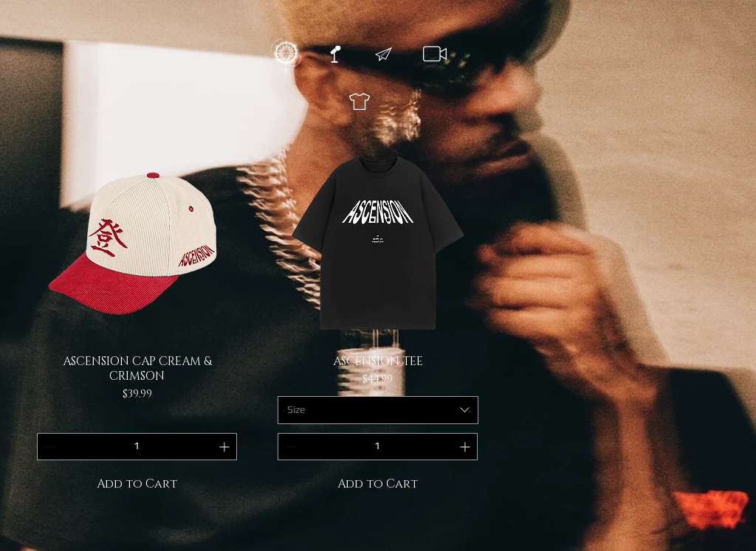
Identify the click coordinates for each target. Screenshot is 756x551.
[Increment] (226, 447)
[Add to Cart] (137, 484)
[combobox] (378, 410)
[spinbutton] (137, 447)
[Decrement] (48, 447)
